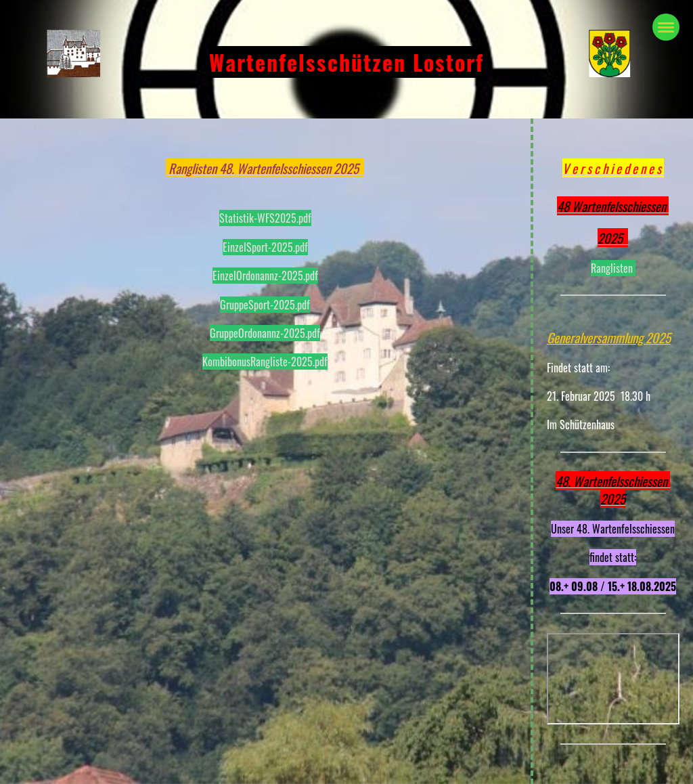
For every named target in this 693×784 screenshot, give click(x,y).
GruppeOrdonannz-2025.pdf (265, 333)
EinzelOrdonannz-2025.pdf (265, 276)
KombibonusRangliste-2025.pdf (265, 362)
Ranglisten (613, 268)
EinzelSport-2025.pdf (265, 247)
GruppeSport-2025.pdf (265, 305)
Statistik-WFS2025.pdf (265, 218)
